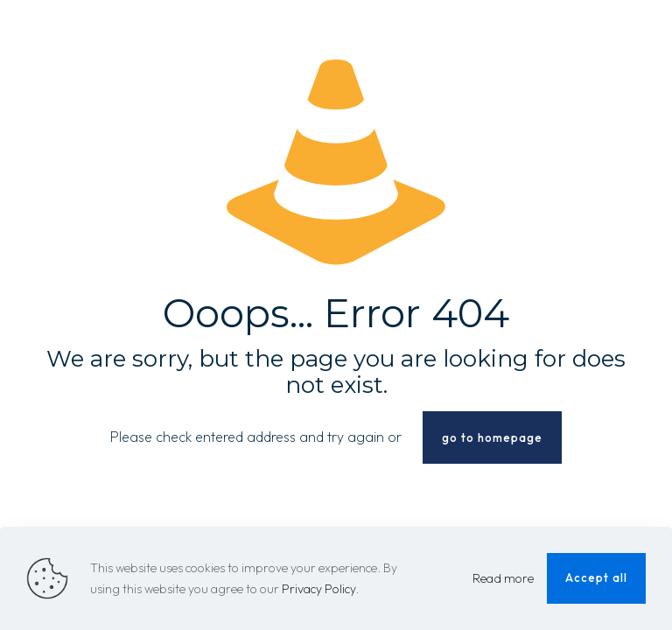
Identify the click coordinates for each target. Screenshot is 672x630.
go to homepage (492, 437)
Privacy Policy (318, 589)
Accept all (596, 577)
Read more (503, 578)
